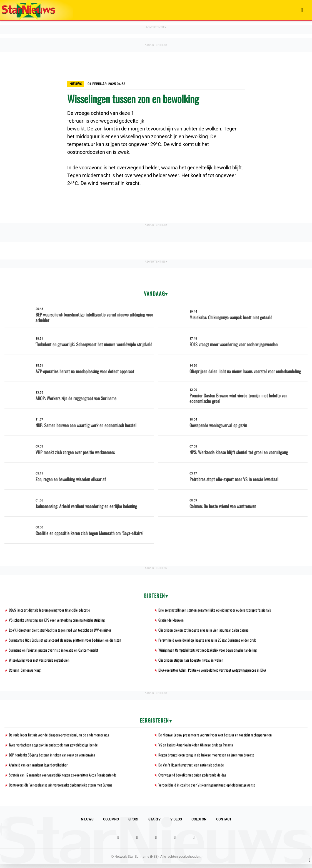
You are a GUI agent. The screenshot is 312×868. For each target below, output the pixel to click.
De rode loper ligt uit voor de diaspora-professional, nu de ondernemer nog (61, 737)
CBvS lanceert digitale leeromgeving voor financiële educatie (51, 610)
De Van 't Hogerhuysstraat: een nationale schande (193, 768)
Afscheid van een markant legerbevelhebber (39, 768)
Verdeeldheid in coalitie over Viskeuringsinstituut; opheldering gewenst (207, 788)
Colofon (199, 823)
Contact (224, 823)
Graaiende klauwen (172, 620)
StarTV (154, 823)
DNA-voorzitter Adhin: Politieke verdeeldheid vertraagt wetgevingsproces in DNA (214, 672)
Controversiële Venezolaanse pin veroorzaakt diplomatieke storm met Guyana (63, 788)
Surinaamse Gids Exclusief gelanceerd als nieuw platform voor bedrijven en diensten (67, 641)
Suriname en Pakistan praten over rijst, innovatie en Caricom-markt (56, 651)
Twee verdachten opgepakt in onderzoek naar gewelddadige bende (55, 747)
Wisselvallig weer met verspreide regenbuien (40, 661)
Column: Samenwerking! (26, 672)
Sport (133, 823)
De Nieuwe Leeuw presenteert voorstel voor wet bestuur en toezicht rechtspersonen (216, 737)
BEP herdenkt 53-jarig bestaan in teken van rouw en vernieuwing (54, 757)
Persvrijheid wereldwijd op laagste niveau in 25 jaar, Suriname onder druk (210, 641)
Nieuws (87, 823)
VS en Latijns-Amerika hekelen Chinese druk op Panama (197, 747)
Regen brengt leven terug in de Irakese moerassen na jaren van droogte (208, 757)
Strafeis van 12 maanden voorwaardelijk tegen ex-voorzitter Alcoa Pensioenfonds (65, 778)
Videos (176, 823)
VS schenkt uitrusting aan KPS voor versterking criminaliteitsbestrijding (59, 620)
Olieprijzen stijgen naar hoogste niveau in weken (192, 661)
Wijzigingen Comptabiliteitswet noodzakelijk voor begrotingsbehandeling (208, 651)
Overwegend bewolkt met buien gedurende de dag (193, 778)
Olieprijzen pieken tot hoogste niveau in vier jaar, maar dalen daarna (206, 631)
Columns (111, 823)
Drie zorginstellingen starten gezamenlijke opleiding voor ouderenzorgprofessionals (216, 610)
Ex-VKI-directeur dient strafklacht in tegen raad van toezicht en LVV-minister (62, 631)
